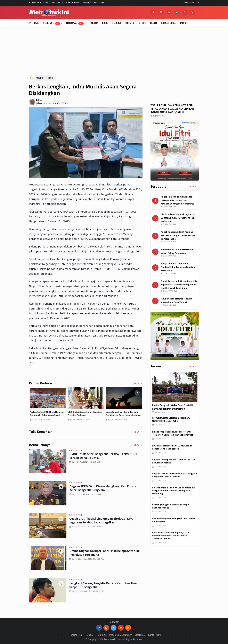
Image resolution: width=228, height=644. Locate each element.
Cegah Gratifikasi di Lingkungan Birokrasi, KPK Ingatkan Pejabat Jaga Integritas (101, 520)
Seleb (153, 23)
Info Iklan (56, 3)
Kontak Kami (100, 3)
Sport (142, 23)
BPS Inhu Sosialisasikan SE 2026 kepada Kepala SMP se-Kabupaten (172, 447)
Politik (94, 23)
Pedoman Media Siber (71, 3)
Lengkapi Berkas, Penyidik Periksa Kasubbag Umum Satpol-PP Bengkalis (105, 585)
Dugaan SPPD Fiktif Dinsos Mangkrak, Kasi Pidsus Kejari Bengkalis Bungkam (103, 488)
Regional (52, 23)
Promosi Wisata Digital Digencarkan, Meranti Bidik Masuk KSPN (171, 419)
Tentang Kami (35, 3)
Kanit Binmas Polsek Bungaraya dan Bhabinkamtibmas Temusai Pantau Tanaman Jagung (170, 536)
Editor (39, 100)
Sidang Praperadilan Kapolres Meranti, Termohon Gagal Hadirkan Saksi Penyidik (173, 433)
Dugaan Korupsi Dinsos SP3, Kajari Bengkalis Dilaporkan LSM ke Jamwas (175, 475)
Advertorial (168, 23)
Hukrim (117, 23)
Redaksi (46, 3)
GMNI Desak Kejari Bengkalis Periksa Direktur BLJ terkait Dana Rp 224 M (103, 456)
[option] (48, 405)
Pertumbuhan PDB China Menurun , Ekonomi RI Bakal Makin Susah (123, 413)
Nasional (75, 23)
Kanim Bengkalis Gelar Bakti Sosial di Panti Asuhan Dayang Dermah (173, 407)
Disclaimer (87, 3)
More (183, 23)
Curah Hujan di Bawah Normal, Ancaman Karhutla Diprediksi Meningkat (83, 415)
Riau (50, 78)
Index (138, 383)
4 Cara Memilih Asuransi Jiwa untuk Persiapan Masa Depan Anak (47, 413)
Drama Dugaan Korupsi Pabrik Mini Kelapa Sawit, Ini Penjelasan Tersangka (104, 553)
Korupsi (130, 23)
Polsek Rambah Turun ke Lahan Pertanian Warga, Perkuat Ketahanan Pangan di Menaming (173, 491)
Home (34, 23)
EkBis (105, 23)
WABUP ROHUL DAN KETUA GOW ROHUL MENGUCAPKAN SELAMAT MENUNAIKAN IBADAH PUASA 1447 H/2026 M (173, 109)
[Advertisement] (114, 53)
